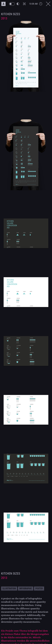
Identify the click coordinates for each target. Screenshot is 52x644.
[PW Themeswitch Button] (14, 4)
